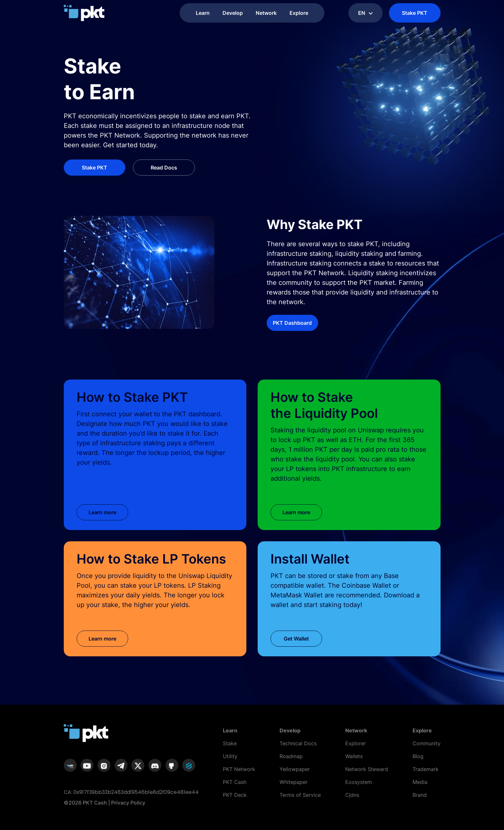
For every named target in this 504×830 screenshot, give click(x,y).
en (366, 13)
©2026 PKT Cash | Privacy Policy (105, 803)
